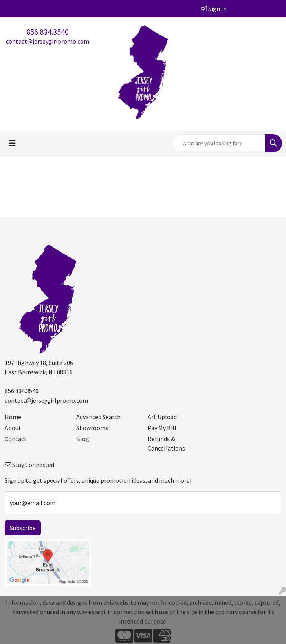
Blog (83, 439)
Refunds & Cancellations (166, 443)
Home (13, 417)
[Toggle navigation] (12, 143)
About (13, 428)
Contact (16, 439)
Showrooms (92, 428)
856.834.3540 (48, 32)
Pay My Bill (162, 428)
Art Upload (162, 417)
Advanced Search (98, 417)
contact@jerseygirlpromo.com (48, 41)
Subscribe (23, 528)
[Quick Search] (219, 143)
